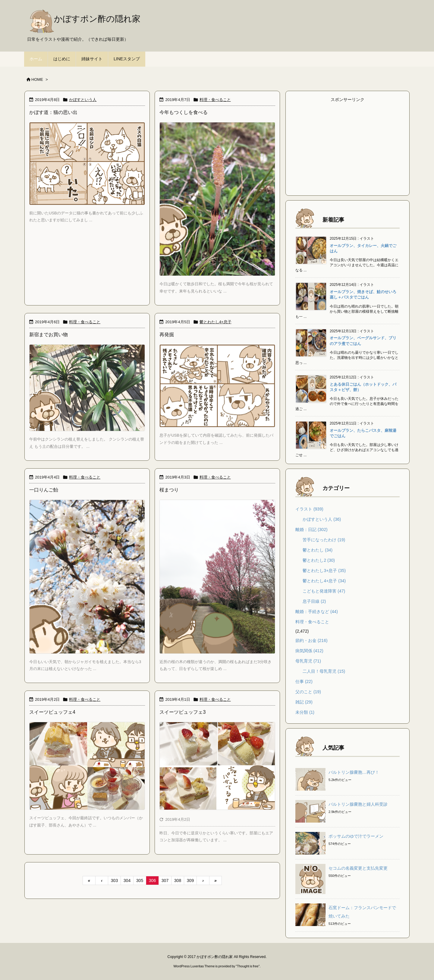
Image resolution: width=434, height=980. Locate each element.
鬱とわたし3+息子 (324, 571)
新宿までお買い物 (49, 335)
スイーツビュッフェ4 (52, 712)
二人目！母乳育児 (324, 671)
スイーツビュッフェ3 (182, 712)
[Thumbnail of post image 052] (217, 766)
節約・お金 (311, 640)
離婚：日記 (311, 530)
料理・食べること (215, 100)
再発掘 (167, 335)
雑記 (304, 702)
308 (178, 880)
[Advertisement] (348, 146)
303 (114, 880)
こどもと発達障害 (324, 591)
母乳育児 (308, 661)
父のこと (308, 692)
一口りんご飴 (44, 490)
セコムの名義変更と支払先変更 (358, 868)
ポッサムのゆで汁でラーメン (356, 836)
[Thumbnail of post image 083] (87, 766)
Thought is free (248, 966)
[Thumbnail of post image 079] (217, 577)
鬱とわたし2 (319, 560)
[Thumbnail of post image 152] (87, 388)
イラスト (309, 509)
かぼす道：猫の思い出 (53, 112)
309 (190, 880)
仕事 (304, 681)
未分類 (305, 712)
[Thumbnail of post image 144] (217, 199)
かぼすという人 (83, 100)
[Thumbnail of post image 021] (217, 386)
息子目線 (314, 601)
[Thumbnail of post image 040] (87, 577)
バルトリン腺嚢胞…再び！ (354, 772)
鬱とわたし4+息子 (215, 322)
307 (165, 880)
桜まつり (169, 490)
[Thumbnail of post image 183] (87, 164)
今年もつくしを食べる (184, 112)
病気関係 (309, 651)
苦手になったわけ (324, 540)
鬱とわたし (318, 550)
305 (140, 880)
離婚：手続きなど (317, 612)
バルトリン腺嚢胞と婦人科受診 (358, 804)
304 (127, 880)
